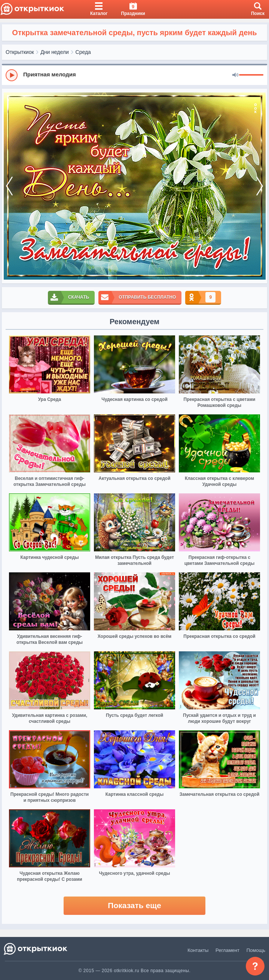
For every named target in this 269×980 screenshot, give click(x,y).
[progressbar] (251, 75)
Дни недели (55, 52)
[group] (134, 75)
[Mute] (235, 75)
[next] (260, 186)
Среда (83, 52)
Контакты (198, 950)
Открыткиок (20, 52)
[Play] (12, 75)
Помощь (256, 950)
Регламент (227, 950)
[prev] (9, 186)
